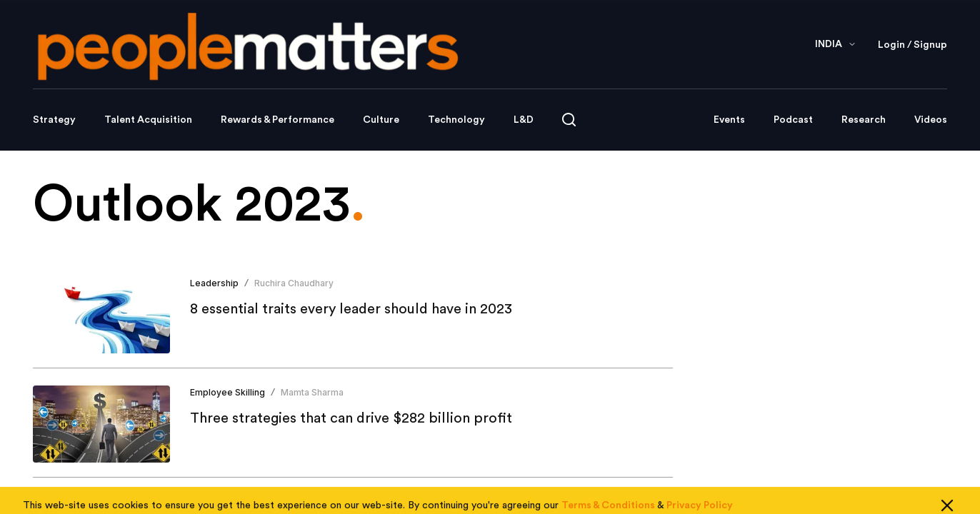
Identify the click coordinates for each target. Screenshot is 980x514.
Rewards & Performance (277, 120)
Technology (456, 120)
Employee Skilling (227, 392)
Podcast (793, 120)
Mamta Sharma (312, 392)
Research (864, 120)
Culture (381, 120)
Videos (931, 120)
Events (729, 120)
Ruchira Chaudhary (294, 283)
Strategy (54, 120)
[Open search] (569, 120)
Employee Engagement (239, 502)
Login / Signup (912, 45)
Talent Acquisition (148, 120)
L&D (524, 120)
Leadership (214, 283)
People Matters (337, 502)
